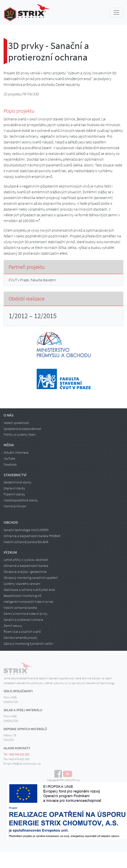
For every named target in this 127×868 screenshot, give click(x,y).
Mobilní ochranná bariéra (20, 608)
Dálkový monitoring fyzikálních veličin (28, 644)
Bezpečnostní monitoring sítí (23, 596)
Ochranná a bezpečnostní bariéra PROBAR (32, 536)
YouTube (9, 458)
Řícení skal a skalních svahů (22, 632)
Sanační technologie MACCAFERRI (26, 530)
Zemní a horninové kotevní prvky (26, 614)
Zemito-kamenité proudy (20, 638)
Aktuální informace (16, 452)
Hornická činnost (15, 506)
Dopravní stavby (14, 488)
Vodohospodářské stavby (21, 500)
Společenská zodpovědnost (22, 429)
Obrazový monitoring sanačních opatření (31, 578)
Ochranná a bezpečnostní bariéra (26, 566)
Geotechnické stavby (17, 482)
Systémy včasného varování (22, 584)
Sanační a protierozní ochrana (23, 620)
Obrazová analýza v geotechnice (25, 572)
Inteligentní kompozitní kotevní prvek (29, 602)
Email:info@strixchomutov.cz (22, 763)
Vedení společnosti (16, 423)
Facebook (10, 464)
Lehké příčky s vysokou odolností (26, 560)
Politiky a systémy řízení (20, 434)
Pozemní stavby (14, 494)
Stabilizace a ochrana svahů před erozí (29, 590)
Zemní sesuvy (13, 626)
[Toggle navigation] (116, 12)
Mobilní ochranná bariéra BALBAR (26, 542)
